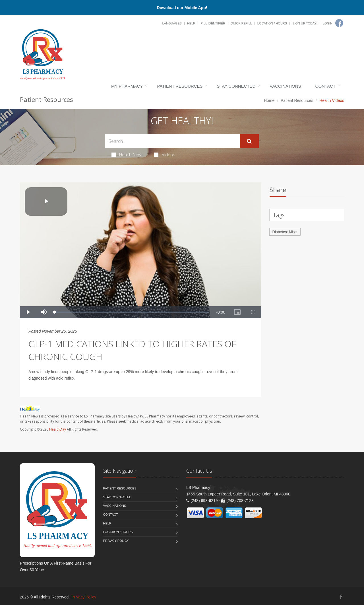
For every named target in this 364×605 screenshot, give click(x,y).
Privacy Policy (116, 541)
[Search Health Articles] (172, 141)
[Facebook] (339, 23)
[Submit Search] (249, 141)
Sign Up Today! (305, 23)
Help (191, 23)
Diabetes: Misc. (285, 232)
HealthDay (58, 429)
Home (269, 100)
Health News (128, 155)
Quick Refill (241, 23)
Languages (172, 23)
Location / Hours (272, 23)
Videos (165, 155)
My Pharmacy (127, 86)
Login (328, 23)
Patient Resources (180, 86)
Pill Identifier (213, 23)
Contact (325, 86)
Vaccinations (285, 86)
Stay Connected (236, 86)
